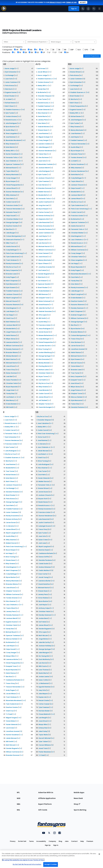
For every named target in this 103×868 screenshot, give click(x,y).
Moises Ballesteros (45, 335)
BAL (16, 86)
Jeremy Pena (43, 120)
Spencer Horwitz (44, 284)
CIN (19, 93)
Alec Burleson (44, 157)
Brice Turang (43, 349)
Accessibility (41, 841)
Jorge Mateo (43, 639)
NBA (19, 804)
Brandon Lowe (11, 274)
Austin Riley (10, 130)
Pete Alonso (10, 86)
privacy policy (56, 2)
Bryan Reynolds (12, 387)
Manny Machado (12, 175)
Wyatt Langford (12, 298)
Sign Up (48, 845)
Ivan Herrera (43, 185)
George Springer (12, 222)
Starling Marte (44, 366)
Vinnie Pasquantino (13, 185)
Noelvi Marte (43, 673)
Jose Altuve (10, 366)
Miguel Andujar (44, 137)
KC (18, 151)
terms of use (71, 2)
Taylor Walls (43, 735)
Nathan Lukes (44, 370)
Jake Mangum (44, 147)
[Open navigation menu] (99, 9)
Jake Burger (11, 233)
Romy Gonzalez (44, 226)
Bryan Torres (43, 376)
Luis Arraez (41, 68)
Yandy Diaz (10, 394)
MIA (18, 288)
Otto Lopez (43, 315)
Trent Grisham (12, 260)
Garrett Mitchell (45, 738)
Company (52, 841)
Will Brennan (43, 294)
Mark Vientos (11, 359)
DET (17, 144)
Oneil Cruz (10, 318)
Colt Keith (42, 380)
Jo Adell (9, 99)
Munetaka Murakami (13, 140)
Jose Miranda (44, 390)
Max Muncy (10, 400)
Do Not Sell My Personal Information (27, 864)
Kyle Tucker (10, 113)
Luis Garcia (43, 243)
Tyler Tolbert (43, 742)
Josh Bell (9, 376)
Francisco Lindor (12, 205)
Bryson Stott (43, 499)
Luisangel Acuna (45, 526)
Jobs (67, 841)
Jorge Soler (10, 390)
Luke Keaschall (44, 222)
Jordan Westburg (45, 352)
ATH (15, 89)
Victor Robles (43, 598)
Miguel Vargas (11, 718)
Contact (74, 841)
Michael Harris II (12, 363)
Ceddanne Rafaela (13, 680)
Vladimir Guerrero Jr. (13, 110)
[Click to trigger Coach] (83, 9)
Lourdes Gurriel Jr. (45, 346)
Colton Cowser (44, 704)
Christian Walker (12, 219)
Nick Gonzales (44, 359)
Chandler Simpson (45, 96)
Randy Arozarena (13, 263)
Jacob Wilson (43, 72)
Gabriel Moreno (44, 127)
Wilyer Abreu (11, 339)
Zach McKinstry (44, 659)
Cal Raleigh (9, 75)
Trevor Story (11, 370)
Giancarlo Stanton (13, 240)
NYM (15, 79)
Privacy (13, 841)
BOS (17, 339)
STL (19, 373)
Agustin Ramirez (45, 687)
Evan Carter (43, 574)
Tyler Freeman (44, 181)
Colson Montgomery (14, 236)
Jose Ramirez (11, 137)
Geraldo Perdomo (45, 229)
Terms (31, 841)
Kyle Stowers (11, 287)
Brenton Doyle (44, 550)
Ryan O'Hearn (44, 263)
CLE (18, 137)
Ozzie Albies (75, 366)
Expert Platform (45, 804)
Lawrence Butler (12, 342)
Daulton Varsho (12, 226)
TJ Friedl (9, 714)
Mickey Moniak (12, 356)
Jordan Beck (43, 618)
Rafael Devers (10, 103)
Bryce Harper (11, 181)
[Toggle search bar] (94, 9)
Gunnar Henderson (13, 192)
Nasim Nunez (43, 502)
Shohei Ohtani (75, 72)
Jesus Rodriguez (45, 329)
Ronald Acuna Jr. (12, 120)
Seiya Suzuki (11, 216)
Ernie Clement (44, 253)
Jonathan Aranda (45, 267)
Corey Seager (11, 178)
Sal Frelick (42, 270)
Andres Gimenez (45, 567)
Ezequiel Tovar (44, 298)
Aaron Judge (10, 68)
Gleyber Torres (44, 404)
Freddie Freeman (12, 291)
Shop (77, 804)
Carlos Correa (44, 212)
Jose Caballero (43, 423)
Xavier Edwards (44, 110)
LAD (16, 113)
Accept (83, 2)
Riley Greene (10, 144)
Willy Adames (11, 195)
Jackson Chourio (12, 294)
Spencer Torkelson (13, 164)
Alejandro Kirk (44, 219)
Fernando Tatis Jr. (12, 157)
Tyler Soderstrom (13, 257)
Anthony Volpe (44, 608)
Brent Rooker (10, 96)
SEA (16, 75)
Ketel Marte (10, 147)
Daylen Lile (43, 240)
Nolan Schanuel (45, 301)
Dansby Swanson (12, 349)
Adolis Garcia (11, 246)
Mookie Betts (11, 329)
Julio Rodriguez (11, 123)
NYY (17, 69)
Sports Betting (80, 810)
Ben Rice (9, 229)
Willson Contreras (13, 346)
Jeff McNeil (43, 400)
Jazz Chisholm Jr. (12, 161)
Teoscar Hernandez (13, 209)
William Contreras (45, 250)
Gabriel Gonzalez (45, 311)
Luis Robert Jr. (11, 397)
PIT (18, 274)
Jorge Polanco (11, 332)
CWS (23, 140)
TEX (18, 178)
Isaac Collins (43, 680)
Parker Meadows (45, 752)
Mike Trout (10, 243)
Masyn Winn (11, 656)
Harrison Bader (44, 711)
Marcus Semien (77, 397)
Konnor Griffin (44, 557)
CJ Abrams (10, 526)
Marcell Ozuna (12, 301)
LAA (14, 99)
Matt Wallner (11, 322)
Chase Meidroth (44, 714)
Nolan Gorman (12, 373)
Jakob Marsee (11, 738)
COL (21, 154)
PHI (19, 72)
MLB (19, 798)
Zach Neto (10, 199)
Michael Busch (11, 168)
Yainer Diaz (43, 154)
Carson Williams (45, 745)
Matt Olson (9, 106)
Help (82, 841)
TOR (23, 110)
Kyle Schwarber (11, 72)
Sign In (56, 845)
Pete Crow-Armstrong (14, 253)
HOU (19, 117)
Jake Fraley (43, 731)
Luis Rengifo (43, 718)
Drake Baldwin (11, 404)
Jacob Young (43, 577)
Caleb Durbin (44, 564)
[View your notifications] (88, 9)
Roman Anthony (44, 216)
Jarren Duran (43, 332)
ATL (15, 106)
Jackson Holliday (45, 646)
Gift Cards (43, 810)
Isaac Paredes (12, 380)
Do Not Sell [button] (22, 841)
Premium (90, 841)
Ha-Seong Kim (44, 656)
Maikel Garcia (44, 192)
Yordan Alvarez (11, 116)
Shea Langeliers (12, 133)
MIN (17, 127)
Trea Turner (42, 99)
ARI (16, 147)
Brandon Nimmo (12, 352)
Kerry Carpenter (12, 270)
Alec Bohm (42, 123)
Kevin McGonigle (45, 407)
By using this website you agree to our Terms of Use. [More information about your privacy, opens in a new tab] (23, 860)
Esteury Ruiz (43, 728)
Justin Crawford (45, 202)
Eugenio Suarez (11, 92)
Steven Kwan (43, 130)
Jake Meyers (43, 694)
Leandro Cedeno (45, 144)
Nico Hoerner (43, 113)
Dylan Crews (43, 540)
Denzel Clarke (44, 700)
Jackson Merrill (12, 325)
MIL (20, 294)
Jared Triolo (43, 748)
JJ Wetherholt (44, 683)
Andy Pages (11, 277)
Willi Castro (43, 666)
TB (19, 82)
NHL (18, 810)
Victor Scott (42, 437)
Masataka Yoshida (46, 164)
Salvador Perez (12, 212)
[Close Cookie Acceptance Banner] (99, 854)
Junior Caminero (11, 82)
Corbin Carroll (11, 202)
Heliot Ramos (11, 335)
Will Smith (10, 407)
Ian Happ (10, 315)
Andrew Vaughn (77, 315)
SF (17, 103)
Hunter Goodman (12, 154)
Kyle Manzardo (12, 284)
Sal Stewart (43, 281)
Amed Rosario (44, 305)
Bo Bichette (42, 92)
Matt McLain (11, 745)
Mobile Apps (79, 792)
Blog (60, 841)
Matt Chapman (12, 281)
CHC (19, 168)
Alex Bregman (11, 308)
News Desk (78, 798)
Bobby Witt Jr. (11, 151)
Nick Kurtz (9, 89)
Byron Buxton (10, 127)
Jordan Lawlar (44, 677)
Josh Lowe (42, 543)
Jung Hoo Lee (43, 205)
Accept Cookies (51, 864)
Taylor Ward (11, 171)
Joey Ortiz (42, 690)
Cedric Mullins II (45, 570)
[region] (51, 859)
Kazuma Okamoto (13, 305)
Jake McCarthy (44, 308)
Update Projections (92, 56)
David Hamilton (44, 584)
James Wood (11, 188)
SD (21, 158)
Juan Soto (9, 79)
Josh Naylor (10, 311)
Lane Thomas (44, 670)
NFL (18, 792)
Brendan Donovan (45, 188)
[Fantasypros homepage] (4, 10)
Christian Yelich (12, 383)
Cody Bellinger (12, 250)
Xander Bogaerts (45, 274)
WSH (18, 188)
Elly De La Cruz (12, 267)
